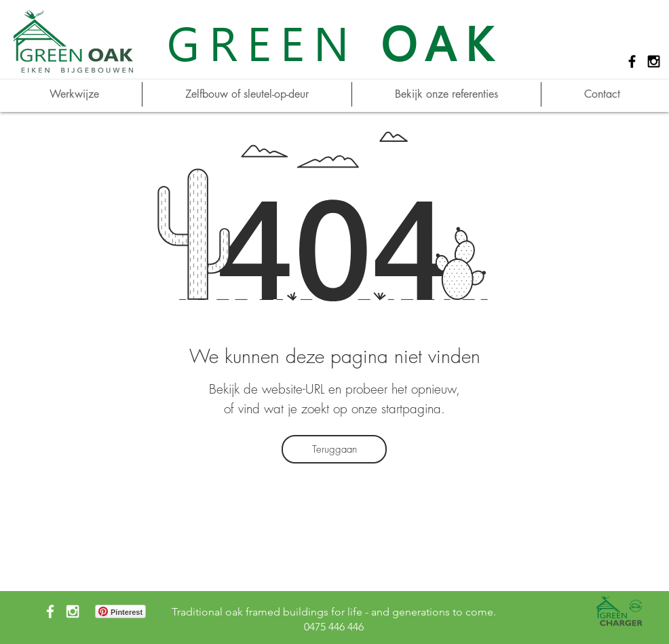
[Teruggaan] (334, 449)
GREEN (334, 42)
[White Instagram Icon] (73, 611)
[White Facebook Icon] (50, 611)
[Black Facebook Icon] (632, 61)
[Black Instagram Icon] (654, 61)
